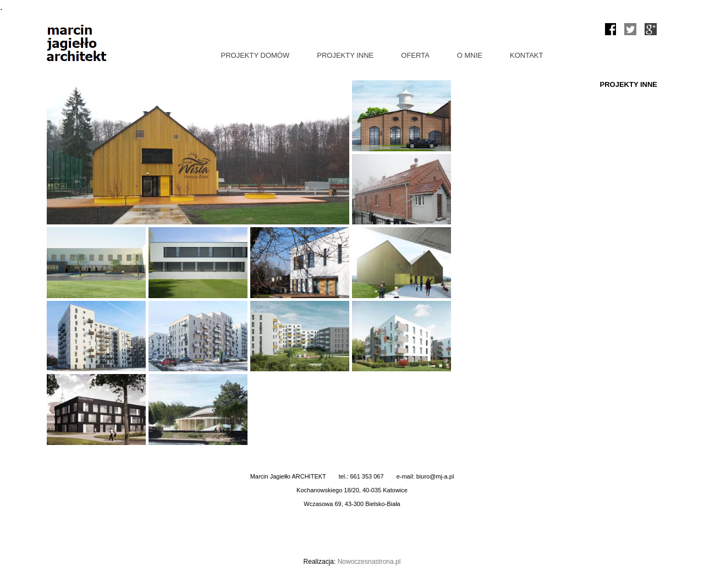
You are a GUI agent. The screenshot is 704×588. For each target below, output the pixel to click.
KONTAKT (526, 55)
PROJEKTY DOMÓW (255, 55)
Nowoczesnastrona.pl (369, 562)
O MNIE (470, 55)
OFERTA (415, 55)
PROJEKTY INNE (345, 55)
